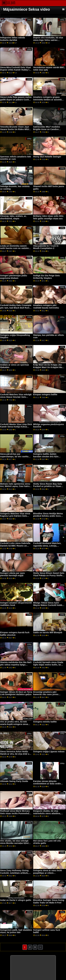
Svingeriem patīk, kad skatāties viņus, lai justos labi (16, 931)
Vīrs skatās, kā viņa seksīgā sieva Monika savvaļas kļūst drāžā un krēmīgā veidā (14, 843)
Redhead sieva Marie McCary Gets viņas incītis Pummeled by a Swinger (15, 813)
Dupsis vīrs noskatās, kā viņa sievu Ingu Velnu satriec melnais (48, 40)
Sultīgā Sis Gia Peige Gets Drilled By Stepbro (47, 277)
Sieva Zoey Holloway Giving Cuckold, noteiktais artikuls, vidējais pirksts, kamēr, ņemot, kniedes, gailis (16, 874)
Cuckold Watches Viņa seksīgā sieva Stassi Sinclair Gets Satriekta (16, 397)
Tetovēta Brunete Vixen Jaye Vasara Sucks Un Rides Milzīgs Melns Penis (16, 129)
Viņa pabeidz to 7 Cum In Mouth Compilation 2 (46, 247)
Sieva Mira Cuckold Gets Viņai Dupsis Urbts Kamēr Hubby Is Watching (15, 70)
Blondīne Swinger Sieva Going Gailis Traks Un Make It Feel (49, 901)
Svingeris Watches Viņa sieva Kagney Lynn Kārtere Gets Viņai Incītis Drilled (15, 516)
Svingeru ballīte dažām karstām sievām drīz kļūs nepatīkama (46, 456)
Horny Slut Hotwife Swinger (47, 157)
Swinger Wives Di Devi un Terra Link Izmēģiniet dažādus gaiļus (16, 693)
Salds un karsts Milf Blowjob (48, 632)
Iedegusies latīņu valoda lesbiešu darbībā (13, 39)
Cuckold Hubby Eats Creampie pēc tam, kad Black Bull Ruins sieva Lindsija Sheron (16, 308)
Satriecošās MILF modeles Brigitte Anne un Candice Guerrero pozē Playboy (47, 129)
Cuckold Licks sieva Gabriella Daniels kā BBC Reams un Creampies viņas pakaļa (15, 546)
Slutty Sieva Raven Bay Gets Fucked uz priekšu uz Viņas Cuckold (48, 486)
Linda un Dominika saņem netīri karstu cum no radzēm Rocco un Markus (14, 248)
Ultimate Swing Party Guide (14, 781)
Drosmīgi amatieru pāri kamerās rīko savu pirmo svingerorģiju (46, 694)
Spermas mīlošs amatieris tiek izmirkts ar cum (15, 158)
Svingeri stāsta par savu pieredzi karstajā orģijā (12, 574)
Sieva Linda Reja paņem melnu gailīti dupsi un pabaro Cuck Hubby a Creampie (16, 100)
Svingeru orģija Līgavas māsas (49, 752)
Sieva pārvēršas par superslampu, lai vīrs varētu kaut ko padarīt (14, 456)
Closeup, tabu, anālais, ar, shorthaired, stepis (13, 217)
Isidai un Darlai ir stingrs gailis (16, 900)
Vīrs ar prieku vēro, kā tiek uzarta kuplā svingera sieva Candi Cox (14, 724)
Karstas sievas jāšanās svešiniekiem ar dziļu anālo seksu (47, 784)
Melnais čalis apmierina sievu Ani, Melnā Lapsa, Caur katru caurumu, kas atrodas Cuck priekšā (15, 488)
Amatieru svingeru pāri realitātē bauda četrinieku (46, 307)
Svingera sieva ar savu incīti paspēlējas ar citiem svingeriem (48, 873)
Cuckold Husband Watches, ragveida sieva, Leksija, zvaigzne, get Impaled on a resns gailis (47, 547)
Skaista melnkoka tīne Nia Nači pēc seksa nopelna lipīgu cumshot (16, 665)
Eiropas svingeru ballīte (45, 394)
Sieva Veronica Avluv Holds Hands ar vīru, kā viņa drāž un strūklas (15, 754)
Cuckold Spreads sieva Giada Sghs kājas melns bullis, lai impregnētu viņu (48, 665)
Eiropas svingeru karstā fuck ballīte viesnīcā (15, 634)
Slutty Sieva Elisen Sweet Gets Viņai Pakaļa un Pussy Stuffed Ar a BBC (49, 576)
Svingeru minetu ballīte (45, 722)
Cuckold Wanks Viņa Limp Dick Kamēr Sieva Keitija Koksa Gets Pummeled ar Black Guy (16, 427)
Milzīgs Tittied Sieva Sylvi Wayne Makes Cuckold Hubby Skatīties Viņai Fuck (48, 605)
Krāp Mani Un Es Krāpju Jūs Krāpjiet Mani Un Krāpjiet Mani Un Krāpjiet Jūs (49, 367)
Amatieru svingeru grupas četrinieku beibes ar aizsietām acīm (48, 100)
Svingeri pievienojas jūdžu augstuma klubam (14, 277)
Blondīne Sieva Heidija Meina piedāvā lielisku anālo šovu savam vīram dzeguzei (48, 516)
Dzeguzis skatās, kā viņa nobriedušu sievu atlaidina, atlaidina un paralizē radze (47, 813)
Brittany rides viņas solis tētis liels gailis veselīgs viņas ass (48, 217)
